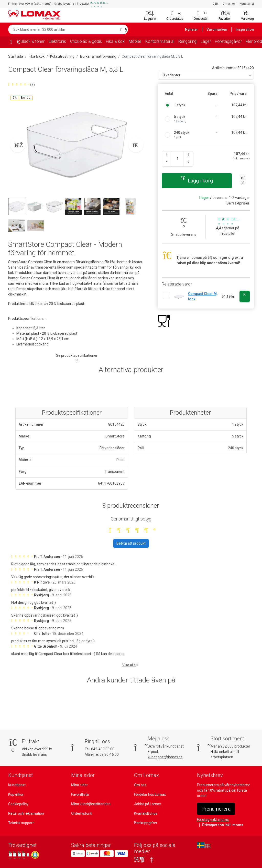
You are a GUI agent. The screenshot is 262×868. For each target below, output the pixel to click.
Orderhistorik (82, 813)
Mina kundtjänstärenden (91, 804)
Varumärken (217, 29)
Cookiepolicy (18, 804)
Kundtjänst (247, 4)
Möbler (135, 41)
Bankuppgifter (146, 823)
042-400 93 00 (103, 749)
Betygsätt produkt (131, 543)
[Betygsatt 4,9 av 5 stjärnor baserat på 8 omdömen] (77, 85)
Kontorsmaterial (160, 41)
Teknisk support (21, 823)
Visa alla (131, 665)
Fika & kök (115, 41)
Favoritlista (80, 794)
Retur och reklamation (26, 813)
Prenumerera (216, 809)
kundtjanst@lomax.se (165, 757)
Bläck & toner (32, 41)
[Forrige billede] (18, 145)
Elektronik (57, 41)
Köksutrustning (62, 56)
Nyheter (192, 29)
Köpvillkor (16, 794)
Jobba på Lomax (148, 804)
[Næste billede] (136, 145)
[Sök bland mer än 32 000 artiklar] (63, 29)
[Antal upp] (188, 159)
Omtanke (229, 4)
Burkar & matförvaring (98, 56)
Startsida (16, 56)
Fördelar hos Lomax (150, 794)
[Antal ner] (167, 159)
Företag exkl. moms (213, 820)
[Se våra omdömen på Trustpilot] (19, 855)
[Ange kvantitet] (178, 159)
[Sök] (123, 29)
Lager (206, 41)
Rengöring (187, 41)
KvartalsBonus (146, 813)
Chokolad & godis (86, 41)
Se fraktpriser (238, 203)
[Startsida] (13, 42)
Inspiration (245, 29)
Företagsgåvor (228, 41)
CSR (215, 4)
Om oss (140, 785)
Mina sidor (79, 785)
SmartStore (115, 436)
